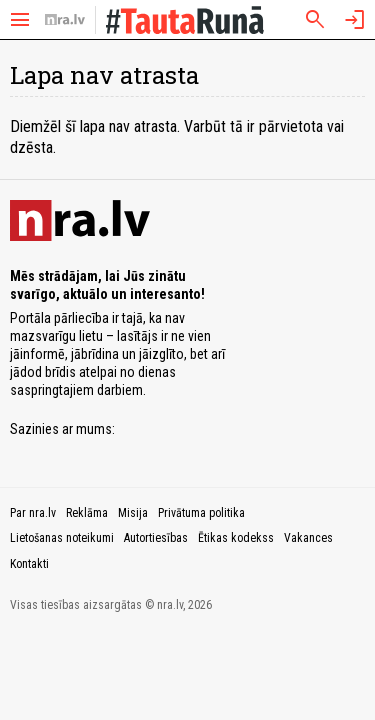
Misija (133, 513)
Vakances (308, 538)
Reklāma (87, 513)
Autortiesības (156, 538)
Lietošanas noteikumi (62, 538)
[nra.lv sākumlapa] (65, 20)
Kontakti (29, 564)
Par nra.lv (33, 513)
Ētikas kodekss (236, 538)
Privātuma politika (201, 513)
